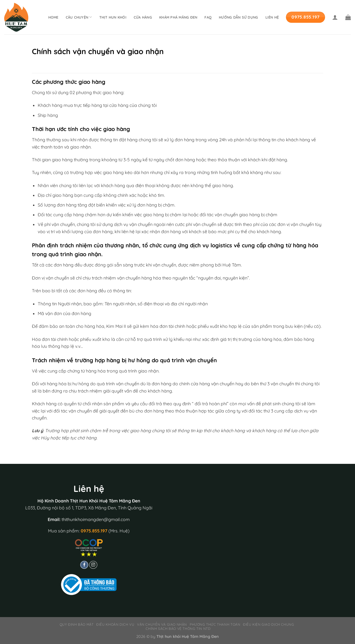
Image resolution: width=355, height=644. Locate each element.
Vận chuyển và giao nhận (162, 624)
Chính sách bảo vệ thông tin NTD (178, 629)
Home (53, 17)
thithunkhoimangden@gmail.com (96, 519)
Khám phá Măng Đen (178, 17)
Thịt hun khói (113, 17)
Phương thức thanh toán (215, 624)
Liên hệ (272, 17)
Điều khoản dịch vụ (115, 624)
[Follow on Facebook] (84, 565)
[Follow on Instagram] (93, 565)
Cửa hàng (143, 17)
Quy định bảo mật (77, 624)
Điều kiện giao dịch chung (268, 624)
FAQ (208, 17)
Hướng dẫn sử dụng (238, 17)
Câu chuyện (79, 17)
